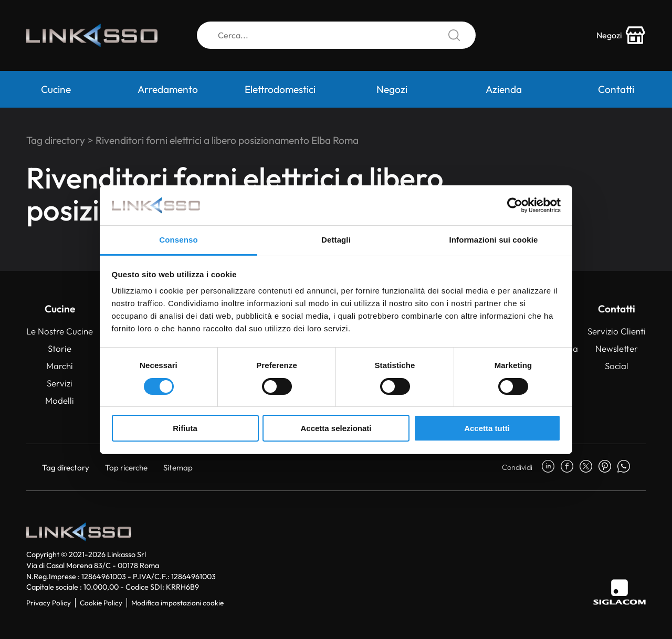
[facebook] (567, 467)
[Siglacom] (619, 592)
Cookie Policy (101, 603)
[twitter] (586, 467)
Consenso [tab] (178, 240)
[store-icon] (621, 36)
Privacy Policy (49, 603)
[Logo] (92, 36)
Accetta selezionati (336, 428)
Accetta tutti (487, 428)
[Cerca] (336, 36)
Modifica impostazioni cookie (177, 603)
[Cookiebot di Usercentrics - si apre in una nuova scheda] (515, 205)
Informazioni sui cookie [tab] (494, 240)
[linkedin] (548, 467)
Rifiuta (185, 428)
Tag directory (56, 140)
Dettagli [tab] (336, 240)
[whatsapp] (624, 467)
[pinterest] (605, 467)
